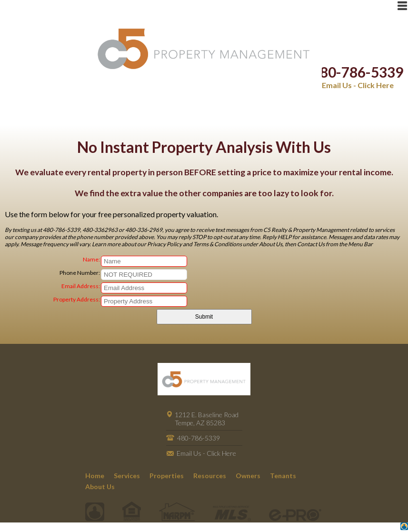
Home (95, 476)
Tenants (283, 476)
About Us (100, 487)
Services (127, 476)
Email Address (80, 286)
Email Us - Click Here (358, 85)
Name (91, 259)
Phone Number (79, 273)
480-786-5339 (358, 72)
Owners (248, 476)
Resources (210, 476)
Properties (167, 476)
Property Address (76, 299)
